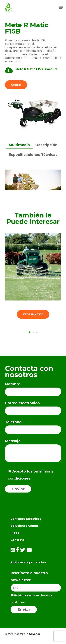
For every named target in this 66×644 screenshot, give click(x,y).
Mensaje (33, 452)
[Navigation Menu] (61, 7)
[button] (30, 332)
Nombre (33, 389)
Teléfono (33, 427)
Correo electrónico (33, 408)
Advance (35, 634)
